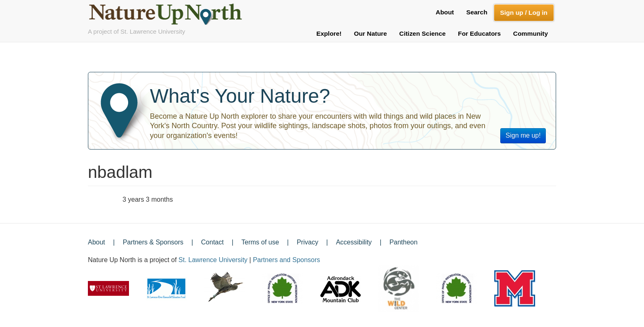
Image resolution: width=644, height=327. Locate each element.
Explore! (329, 33)
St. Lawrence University (213, 260)
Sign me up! (523, 135)
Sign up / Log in (524, 13)
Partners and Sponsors (287, 260)
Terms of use (260, 242)
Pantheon (404, 242)
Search (477, 12)
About (445, 12)
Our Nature (370, 33)
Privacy (307, 242)
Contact (213, 242)
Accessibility (354, 242)
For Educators (479, 33)
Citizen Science (422, 33)
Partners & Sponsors (153, 242)
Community (530, 33)
